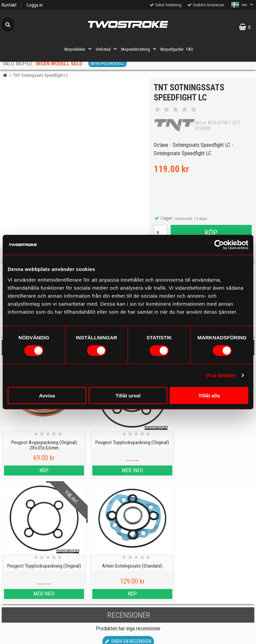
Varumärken (32, 620)
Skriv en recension (128, 520)
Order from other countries (96, 620)
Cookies (32, 604)
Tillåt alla (209, 395)
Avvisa (47, 395)
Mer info (96, 472)
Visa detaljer (220, 375)
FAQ (190, 49)
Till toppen (128, 547)
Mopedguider (172, 49)
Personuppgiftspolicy (32, 574)
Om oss (160, 600)
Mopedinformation (96, 589)
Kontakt (9, 5)
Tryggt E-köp (96, 604)
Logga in (35, 5)
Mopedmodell (107, 63)
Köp (211, 233)
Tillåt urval (128, 395)
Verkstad (107, 49)
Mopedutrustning (139, 49)
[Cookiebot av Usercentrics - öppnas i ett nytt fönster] (219, 245)
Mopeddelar (79, 49)
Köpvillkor (32, 635)
